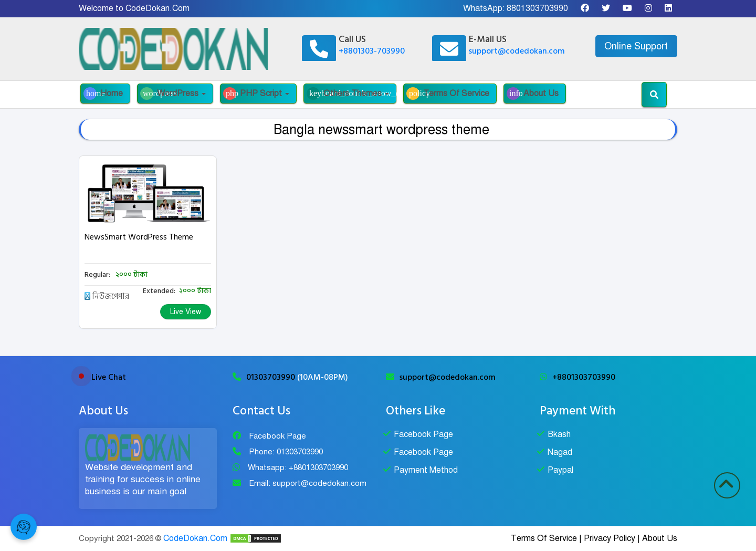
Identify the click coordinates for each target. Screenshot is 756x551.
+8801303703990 (584, 377)
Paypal (560, 470)
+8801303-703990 (372, 51)
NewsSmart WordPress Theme (139, 237)
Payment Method (426, 470)
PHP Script (256, 93)
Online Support (636, 46)
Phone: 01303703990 (286, 452)
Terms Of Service (448, 93)
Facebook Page (277, 436)
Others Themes (351, 93)
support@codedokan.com (517, 51)
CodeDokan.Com (195, 538)
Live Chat (109, 377)
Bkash (559, 434)
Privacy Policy (610, 538)
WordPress (173, 93)
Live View (186, 312)
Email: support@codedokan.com (308, 483)
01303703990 (272, 377)
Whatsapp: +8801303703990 (298, 467)
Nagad (560, 452)
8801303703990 (537, 8)
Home (103, 93)
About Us (533, 93)
